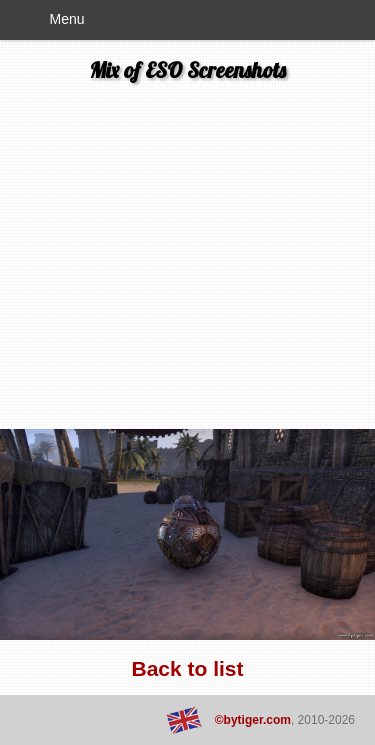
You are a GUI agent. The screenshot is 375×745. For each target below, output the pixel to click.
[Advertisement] (187, 261)
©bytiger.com (253, 720)
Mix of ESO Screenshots (188, 70)
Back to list (187, 668)
